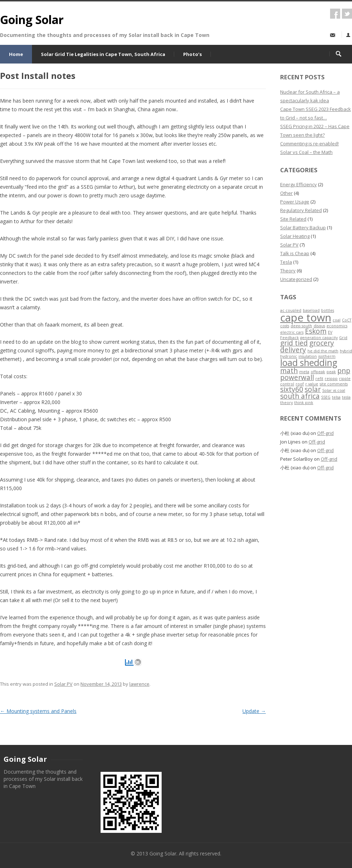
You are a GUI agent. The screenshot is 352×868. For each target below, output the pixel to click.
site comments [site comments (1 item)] (334, 384)
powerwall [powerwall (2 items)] (297, 377)
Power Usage (295, 202)
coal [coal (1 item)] (337, 320)
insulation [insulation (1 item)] (308, 356)
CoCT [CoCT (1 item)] (347, 320)
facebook (335, 14)
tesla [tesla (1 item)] (346, 397)
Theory (288, 271)
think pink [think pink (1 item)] (304, 403)
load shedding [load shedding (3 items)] (309, 363)
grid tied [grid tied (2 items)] (294, 343)
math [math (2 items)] (289, 371)
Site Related (293, 219)
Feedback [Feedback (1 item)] (290, 338)
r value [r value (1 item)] (312, 384)
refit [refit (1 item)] (319, 379)
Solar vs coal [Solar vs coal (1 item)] (334, 390)
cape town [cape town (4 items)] (306, 318)
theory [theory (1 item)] (286, 403)
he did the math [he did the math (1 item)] (323, 351)
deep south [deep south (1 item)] (301, 326)
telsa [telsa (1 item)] (336, 397)
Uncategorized (296, 279)
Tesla (286, 262)
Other (286, 193)
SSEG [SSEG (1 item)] (326, 397)
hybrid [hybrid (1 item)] (346, 351)
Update (254, 711)
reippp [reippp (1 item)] (331, 379)
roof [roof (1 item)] (300, 384)
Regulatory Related (301, 210)
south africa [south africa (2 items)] (300, 396)
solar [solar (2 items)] (313, 389)
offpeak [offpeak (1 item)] (318, 372)
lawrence (139, 684)
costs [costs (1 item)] (285, 326)
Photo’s (193, 54)
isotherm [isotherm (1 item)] (327, 356)
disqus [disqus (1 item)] (319, 326)
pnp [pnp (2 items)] (344, 371)
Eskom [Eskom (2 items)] (316, 331)
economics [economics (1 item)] (337, 326)
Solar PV (63, 684)
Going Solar (32, 20)
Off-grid (325, 433)
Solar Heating (295, 236)
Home (16, 54)
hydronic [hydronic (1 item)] (289, 356)
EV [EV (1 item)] (330, 332)
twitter (347, 14)
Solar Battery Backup (303, 227)
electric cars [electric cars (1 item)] (292, 332)
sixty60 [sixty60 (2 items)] (292, 389)
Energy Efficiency (298, 184)
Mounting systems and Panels (38, 711)
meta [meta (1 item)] (304, 372)
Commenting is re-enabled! (309, 144)
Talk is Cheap (295, 253)
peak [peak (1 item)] (331, 372)
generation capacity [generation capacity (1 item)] (319, 338)
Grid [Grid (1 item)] (343, 338)
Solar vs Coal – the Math (306, 152)
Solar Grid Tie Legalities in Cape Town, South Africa (103, 54)
